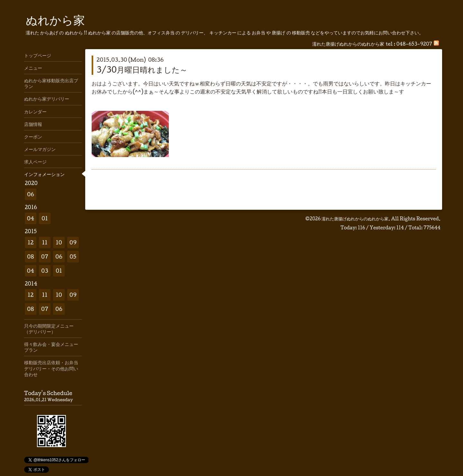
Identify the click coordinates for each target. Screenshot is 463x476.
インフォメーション (44, 174)
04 (31, 218)
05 (73, 256)
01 (45, 218)
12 (31, 242)
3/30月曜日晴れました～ (142, 69)
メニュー (33, 68)
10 (59, 242)
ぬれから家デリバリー (47, 99)
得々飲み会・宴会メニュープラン (51, 347)
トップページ (38, 55)
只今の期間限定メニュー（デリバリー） (49, 329)
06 (31, 194)
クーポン (33, 137)
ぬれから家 (55, 20)
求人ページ (35, 162)
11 (45, 242)
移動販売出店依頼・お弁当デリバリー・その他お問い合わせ (51, 368)
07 (45, 256)
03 (45, 271)
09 (73, 242)
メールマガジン (40, 149)
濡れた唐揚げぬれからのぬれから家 (355, 219)
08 (30, 256)
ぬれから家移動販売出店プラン (51, 83)
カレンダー (35, 111)
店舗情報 (33, 124)
